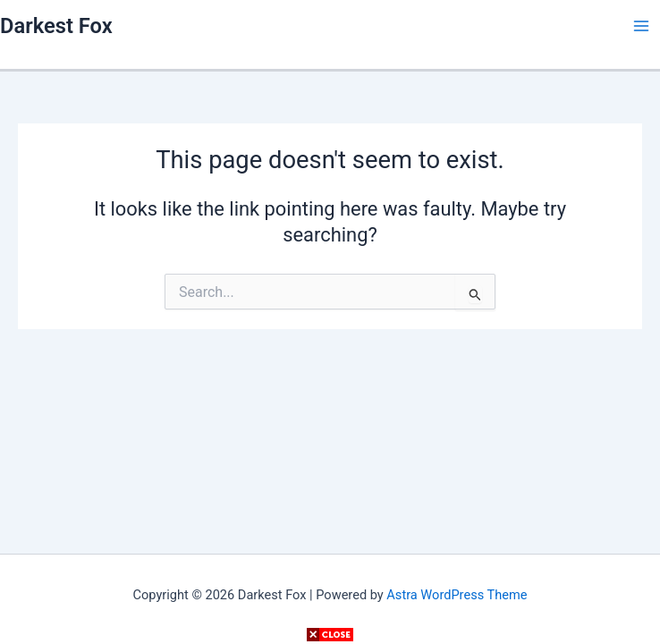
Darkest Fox (56, 26)
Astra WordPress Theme (457, 595)
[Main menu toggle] (641, 26)
